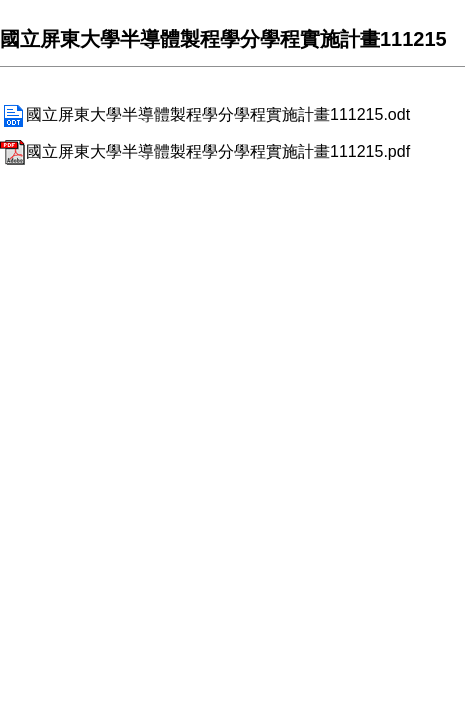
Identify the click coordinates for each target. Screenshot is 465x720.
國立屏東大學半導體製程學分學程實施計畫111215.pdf (205, 151)
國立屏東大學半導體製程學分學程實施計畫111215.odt (205, 114)
